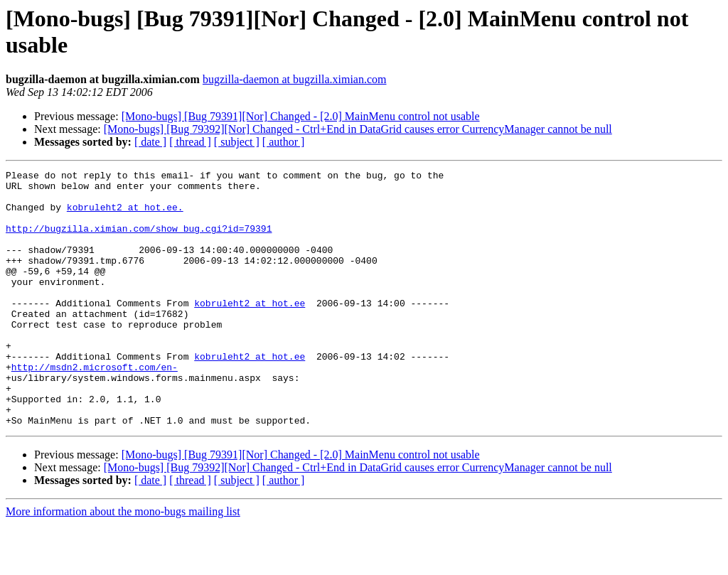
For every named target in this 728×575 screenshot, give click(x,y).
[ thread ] (190, 142)
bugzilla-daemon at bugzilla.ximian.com (295, 79)
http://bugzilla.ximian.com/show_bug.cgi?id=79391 (139, 241)
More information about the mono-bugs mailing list (123, 563)
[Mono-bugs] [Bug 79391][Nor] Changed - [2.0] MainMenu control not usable (301, 116)
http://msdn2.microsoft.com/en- (95, 407)
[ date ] (150, 142)
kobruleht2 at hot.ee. (125, 215)
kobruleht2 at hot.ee (250, 331)
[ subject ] (237, 142)
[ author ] (284, 142)
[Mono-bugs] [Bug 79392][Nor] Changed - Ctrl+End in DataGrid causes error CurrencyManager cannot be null (358, 129)
